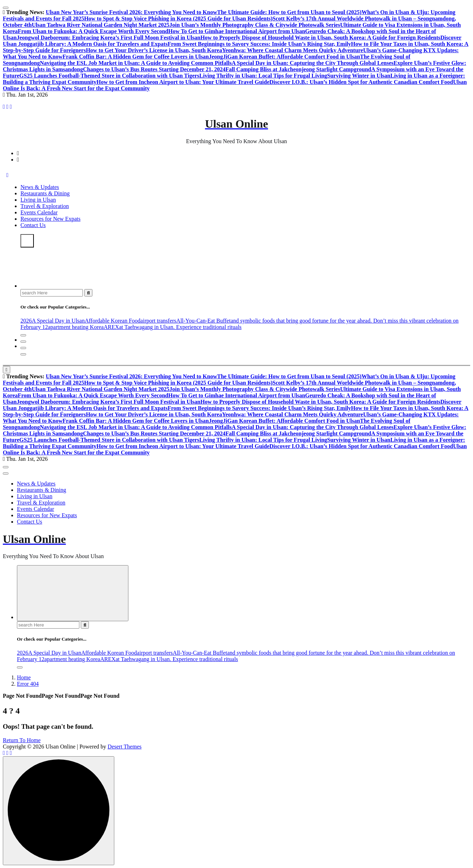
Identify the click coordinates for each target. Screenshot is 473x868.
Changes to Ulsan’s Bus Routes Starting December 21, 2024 (154, 69)
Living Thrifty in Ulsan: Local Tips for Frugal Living (263, 76)
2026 (26, 321)
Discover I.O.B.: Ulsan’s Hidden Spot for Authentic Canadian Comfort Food (361, 82)
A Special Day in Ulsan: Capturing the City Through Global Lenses (313, 63)
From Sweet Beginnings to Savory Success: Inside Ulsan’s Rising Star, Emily (259, 44)
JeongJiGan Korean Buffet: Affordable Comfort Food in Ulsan (284, 57)
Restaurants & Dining (45, 193)
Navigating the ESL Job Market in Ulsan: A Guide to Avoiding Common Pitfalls (136, 63)
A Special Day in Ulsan (58, 321)
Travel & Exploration (45, 206)
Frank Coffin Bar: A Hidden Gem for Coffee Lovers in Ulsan (136, 57)
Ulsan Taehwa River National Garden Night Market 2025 (101, 25)
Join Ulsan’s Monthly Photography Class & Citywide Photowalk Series (255, 25)
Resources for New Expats (50, 219)
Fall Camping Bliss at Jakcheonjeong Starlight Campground (298, 69)
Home (24, 677)
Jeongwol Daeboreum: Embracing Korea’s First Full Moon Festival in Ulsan (108, 38)
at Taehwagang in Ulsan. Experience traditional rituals (180, 327)
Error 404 (28, 684)
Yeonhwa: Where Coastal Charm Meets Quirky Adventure (292, 50)
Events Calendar (39, 212)
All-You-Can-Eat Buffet (204, 321)
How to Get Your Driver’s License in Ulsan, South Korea (154, 50)
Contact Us (33, 225)
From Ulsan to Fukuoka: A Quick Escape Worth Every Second (93, 31)
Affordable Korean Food (113, 321)
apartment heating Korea (76, 327)
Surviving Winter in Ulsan (359, 76)
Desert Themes (125, 747)
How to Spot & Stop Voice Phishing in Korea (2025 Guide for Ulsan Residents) (178, 19)
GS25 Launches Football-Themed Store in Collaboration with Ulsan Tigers (109, 76)
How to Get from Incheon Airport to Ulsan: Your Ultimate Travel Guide (183, 82)
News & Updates (40, 187)
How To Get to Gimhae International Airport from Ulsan (237, 31)
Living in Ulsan (38, 200)
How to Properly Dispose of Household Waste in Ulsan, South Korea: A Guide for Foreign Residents (320, 38)
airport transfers (158, 321)
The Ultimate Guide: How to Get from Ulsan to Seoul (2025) (289, 12)
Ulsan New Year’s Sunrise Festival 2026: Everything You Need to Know (132, 12)
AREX (111, 327)
